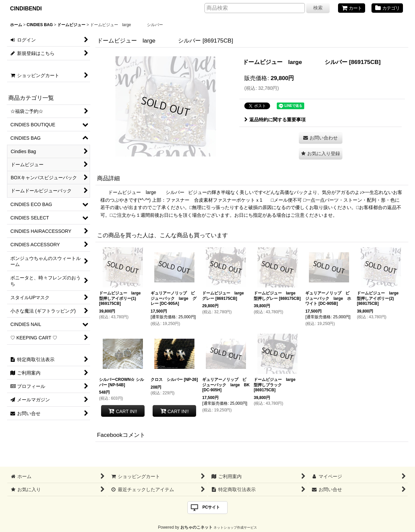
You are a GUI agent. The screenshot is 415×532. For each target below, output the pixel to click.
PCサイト (211, 507)
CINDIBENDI (26, 8)
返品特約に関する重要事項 (275, 120)
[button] (321, 154)
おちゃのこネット (196, 527)
